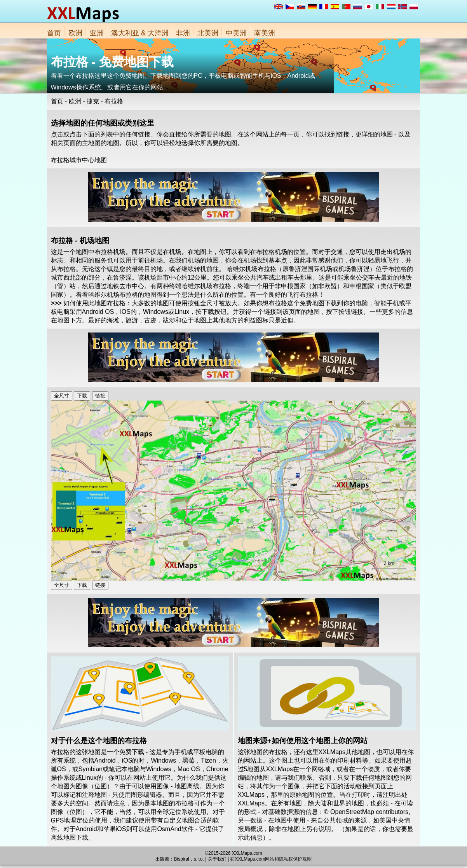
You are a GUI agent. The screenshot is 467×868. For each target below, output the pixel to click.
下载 (82, 396)
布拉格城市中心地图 (79, 160)
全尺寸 (62, 396)
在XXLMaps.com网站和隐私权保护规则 (271, 859)
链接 (100, 396)
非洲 (183, 33)
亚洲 (97, 33)
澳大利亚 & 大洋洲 (140, 33)
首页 (54, 33)
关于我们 (217, 859)
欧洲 (75, 33)
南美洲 (265, 33)
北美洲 (208, 33)
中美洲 (236, 33)
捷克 (93, 101)
